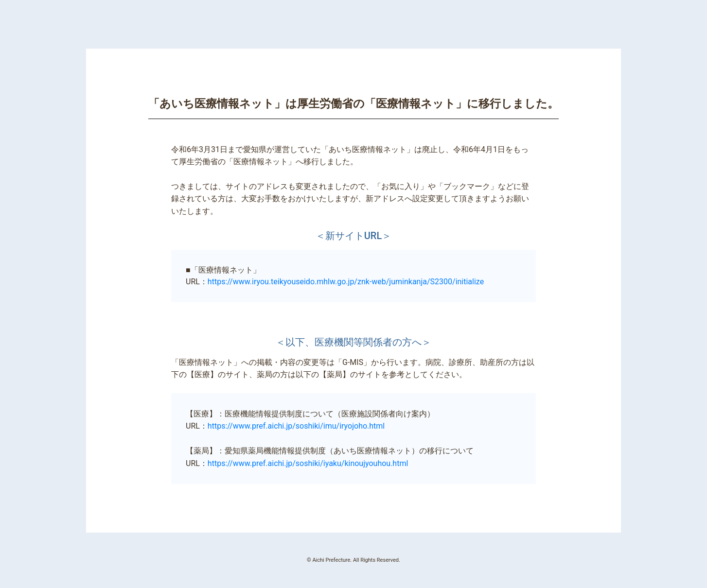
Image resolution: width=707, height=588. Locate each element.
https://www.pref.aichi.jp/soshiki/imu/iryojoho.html (296, 426)
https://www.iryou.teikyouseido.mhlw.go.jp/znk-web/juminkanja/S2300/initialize (346, 282)
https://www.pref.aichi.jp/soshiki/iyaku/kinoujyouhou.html (308, 463)
